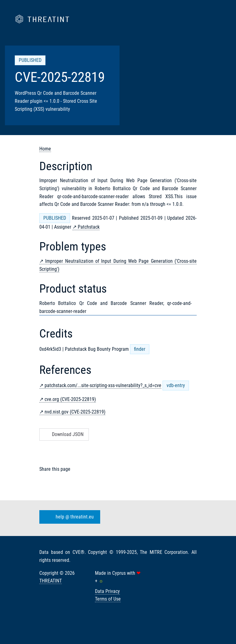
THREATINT (51, 581)
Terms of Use (108, 599)
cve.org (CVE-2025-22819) (70, 399)
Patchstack (89, 227)
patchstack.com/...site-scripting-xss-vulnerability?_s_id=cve (103, 385)
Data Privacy (107, 591)
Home (45, 149)
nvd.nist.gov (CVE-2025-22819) (75, 412)
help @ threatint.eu (69, 517)
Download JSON (63, 434)
